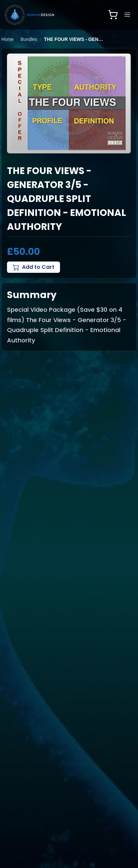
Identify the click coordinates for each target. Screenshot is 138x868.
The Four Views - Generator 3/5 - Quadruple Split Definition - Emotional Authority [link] (74, 39)
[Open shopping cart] (113, 15)
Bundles (29, 39)
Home (7, 39)
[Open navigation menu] (127, 15)
